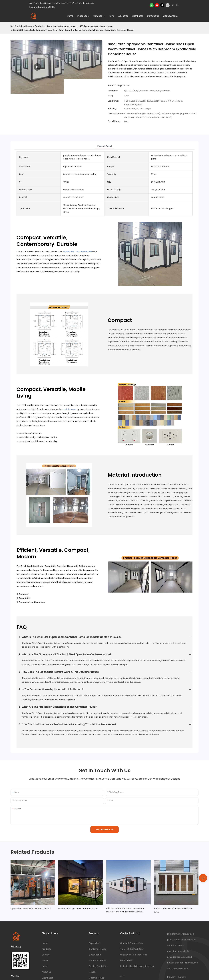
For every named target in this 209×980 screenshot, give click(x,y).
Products (40, 26)
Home (45, 943)
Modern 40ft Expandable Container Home (78, 908)
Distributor (47, 978)
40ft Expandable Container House (96, 26)
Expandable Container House (62, 26)
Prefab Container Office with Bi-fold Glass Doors (174, 910)
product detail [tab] (104, 146)
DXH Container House (21, 26)
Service (46, 955)
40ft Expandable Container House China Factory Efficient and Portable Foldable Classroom (125, 910)
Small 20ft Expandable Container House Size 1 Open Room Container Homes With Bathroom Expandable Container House (73, 30)
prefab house (70, 409)
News (45, 966)
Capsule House (97, 978)
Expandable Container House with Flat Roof (31, 908)
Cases (45, 960)
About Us (47, 972)
